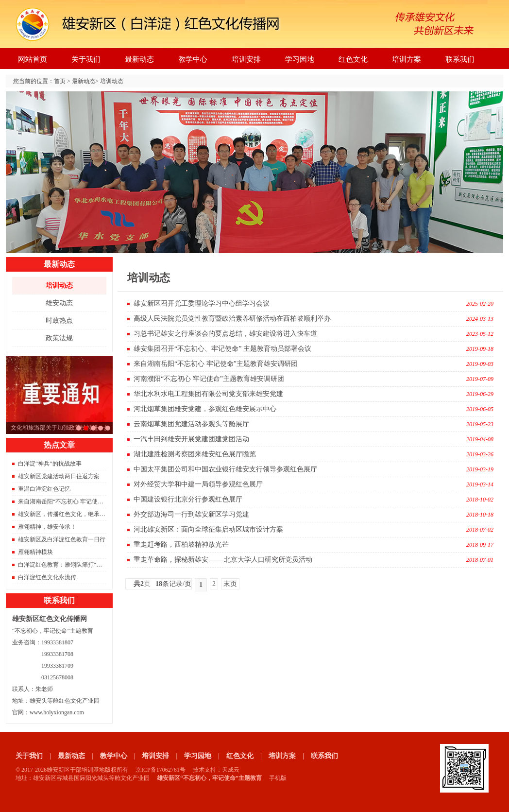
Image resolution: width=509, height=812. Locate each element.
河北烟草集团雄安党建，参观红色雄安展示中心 (205, 409)
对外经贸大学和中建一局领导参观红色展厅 (198, 484)
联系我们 (460, 59)
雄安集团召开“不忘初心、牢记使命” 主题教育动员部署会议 (222, 349)
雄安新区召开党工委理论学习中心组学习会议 (202, 303)
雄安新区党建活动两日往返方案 (59, 476)
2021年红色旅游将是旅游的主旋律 (93, 428)
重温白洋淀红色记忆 (44, 489)
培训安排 (246, 59)
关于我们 (86, 59)
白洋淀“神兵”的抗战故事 (50, 464)
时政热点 (59, 320)
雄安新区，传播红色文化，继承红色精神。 (73, 514)
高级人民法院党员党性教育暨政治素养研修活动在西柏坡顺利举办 (232, 319)
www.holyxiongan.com (57, 712)
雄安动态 (59, 303)
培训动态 (112, 81)
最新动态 (139, 59)
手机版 (278, 778)
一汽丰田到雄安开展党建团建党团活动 (191, 439)
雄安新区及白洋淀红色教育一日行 (62, 539)
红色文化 (353, 59)
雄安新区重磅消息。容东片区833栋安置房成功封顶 (101, 428)
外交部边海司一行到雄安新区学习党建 (191, 514)
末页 (230, 584)
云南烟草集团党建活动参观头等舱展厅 (191, 424)
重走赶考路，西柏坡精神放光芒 (181, 544)
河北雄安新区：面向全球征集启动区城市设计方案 (208, 529)
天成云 (231, 770)
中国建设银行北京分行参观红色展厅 (188, 499)
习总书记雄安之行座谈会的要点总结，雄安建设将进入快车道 (79, 428)
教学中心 (193, 59)
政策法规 (59, 338)
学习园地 (300, 59)
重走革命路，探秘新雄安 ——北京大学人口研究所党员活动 (223, 560)
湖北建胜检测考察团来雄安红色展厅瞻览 (195, 454)
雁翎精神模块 (35, 552)
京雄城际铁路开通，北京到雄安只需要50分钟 (108, 428)
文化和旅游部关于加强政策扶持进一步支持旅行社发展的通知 (86, 428)
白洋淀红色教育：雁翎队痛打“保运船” (67, 565)
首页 (60, 81)
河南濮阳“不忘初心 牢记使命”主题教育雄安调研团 (209, 379)
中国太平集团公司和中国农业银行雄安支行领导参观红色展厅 (225, 469)
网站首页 (33, 59)
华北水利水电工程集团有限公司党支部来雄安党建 (208, 394)
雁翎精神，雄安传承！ (47, 527)
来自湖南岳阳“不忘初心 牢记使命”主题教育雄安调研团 (88, 501)
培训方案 (407, 59)
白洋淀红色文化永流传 (47, 577)
